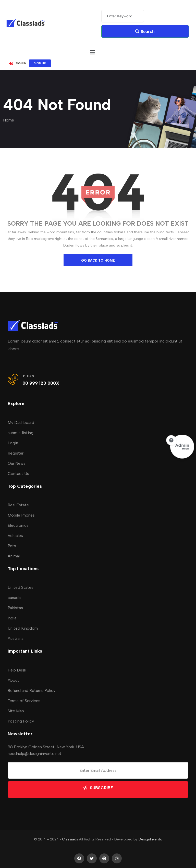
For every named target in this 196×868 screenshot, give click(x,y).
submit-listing (21, 433)
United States (21, 587)
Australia (16, 638)
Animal (14, 556)
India (12, 618)
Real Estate (18, 505)
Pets (12, 546)
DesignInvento (150, 839)
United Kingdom (23, 628)
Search (145, 31)
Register (16, 453)
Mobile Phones (21, 515)
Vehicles (15, 536)
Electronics (18, 525)
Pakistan (15, 608)
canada (14, 598)
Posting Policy (21, 721)
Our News (17, 463)
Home (9, 120)
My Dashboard (21, 423)
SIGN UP (40, 63)
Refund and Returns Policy (32, 690)
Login (13, 443)
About (13, 680)
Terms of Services (24, 701)
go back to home (98, 260)
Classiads (70, 839)
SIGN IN (18, 63)
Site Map (16, 711)
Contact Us (18, 474)
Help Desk (17, 670)
